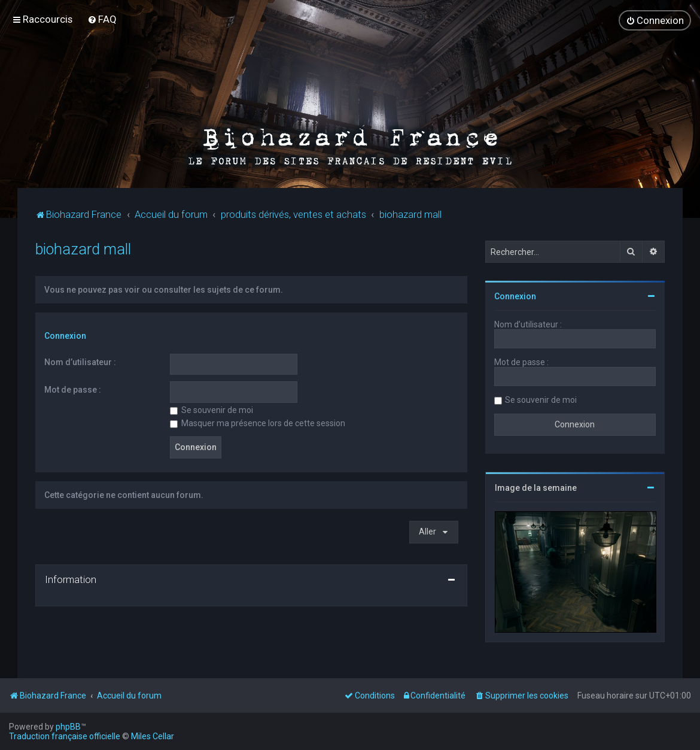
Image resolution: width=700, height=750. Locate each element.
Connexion (65, 336)
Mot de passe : (73, 390)
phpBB (68, 727)
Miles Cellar (153, 736)
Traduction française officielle (65, 736)
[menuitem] (102, 19)
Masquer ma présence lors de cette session (258, 423)
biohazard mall (83, 249)
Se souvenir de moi (211, 410)
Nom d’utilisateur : (80, 362)
